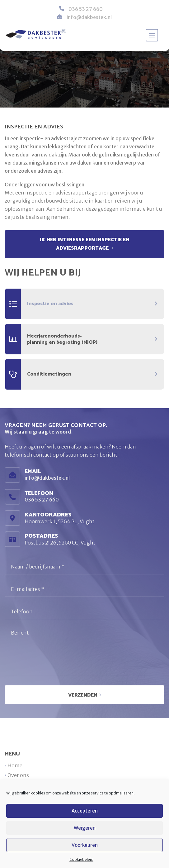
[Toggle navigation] (152, 35)
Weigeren (85, 828)
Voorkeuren (85, 845)
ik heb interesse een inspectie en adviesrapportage (85, 244)
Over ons (18, 775)
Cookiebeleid (81, 859)
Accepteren (85, 811)
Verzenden (83, 695)
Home (15, 765)
